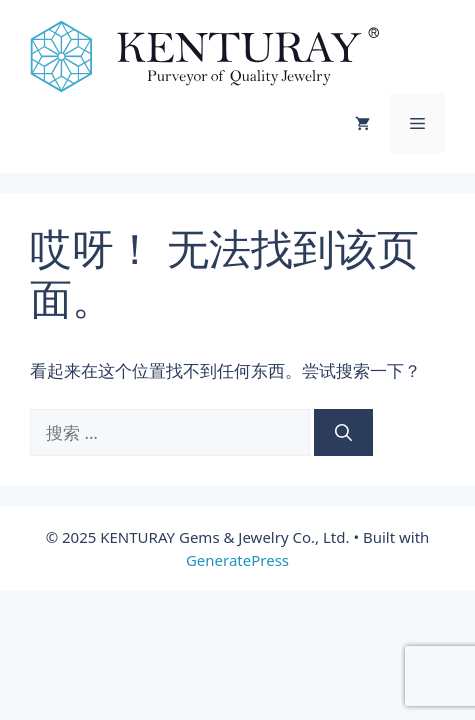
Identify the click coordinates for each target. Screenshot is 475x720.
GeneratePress (237, 560)
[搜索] (343, 433)
